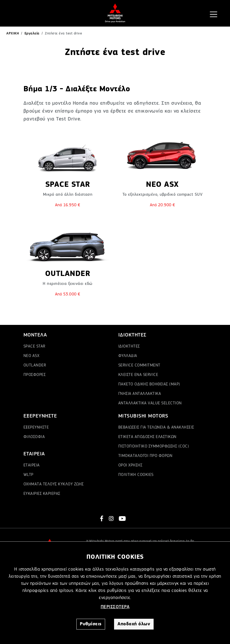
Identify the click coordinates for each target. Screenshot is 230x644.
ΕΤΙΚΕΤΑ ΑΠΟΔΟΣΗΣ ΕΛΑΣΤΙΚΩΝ (147, 437)
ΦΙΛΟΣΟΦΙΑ (34, 437)
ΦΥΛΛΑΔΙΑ (128, 356)
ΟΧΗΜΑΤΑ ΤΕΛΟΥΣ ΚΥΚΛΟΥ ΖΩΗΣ (54, 484)
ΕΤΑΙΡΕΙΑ (32, 465)
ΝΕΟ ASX (31, 356)
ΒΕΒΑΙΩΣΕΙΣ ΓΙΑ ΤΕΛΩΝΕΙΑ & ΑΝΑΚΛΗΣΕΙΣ (156, 427)
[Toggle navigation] (214, 14)
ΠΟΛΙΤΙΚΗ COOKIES (136, 475)
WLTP (28, 475)
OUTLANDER (35, 365)
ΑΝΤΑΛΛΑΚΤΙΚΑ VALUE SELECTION (150, 403)
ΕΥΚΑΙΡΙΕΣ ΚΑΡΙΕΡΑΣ (42, 494)
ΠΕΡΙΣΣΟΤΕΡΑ (115, 607)
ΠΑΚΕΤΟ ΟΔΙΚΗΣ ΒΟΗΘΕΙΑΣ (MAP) (149, 384)
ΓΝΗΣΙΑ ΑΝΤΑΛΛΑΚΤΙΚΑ (140, 394)
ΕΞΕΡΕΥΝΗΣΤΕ (36, 427)
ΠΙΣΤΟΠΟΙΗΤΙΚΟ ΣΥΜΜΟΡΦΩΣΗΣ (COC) (154, 446)
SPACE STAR (34, 346)
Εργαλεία (32, 33)
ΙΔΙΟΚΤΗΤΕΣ (129, 346)
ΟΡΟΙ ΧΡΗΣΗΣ (130, 465)
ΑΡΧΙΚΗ (13, 33)
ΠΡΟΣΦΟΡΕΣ (35, 375)
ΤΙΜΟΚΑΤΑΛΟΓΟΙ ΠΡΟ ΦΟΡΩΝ (145, 456)
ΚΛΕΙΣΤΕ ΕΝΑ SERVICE (138, 375)
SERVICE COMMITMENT (139, 365)
